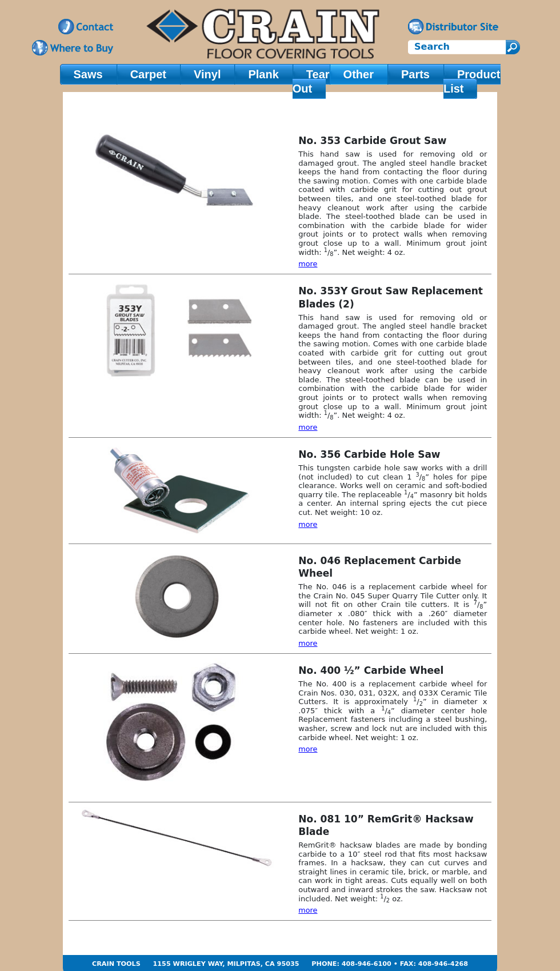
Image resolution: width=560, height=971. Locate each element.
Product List (472, 81)
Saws (88, 74)
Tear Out (311, 81)
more (308, 264)
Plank (263, 74)
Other (359, 74)
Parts (415, 74)
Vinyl (207, 74)
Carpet (148, 74)
